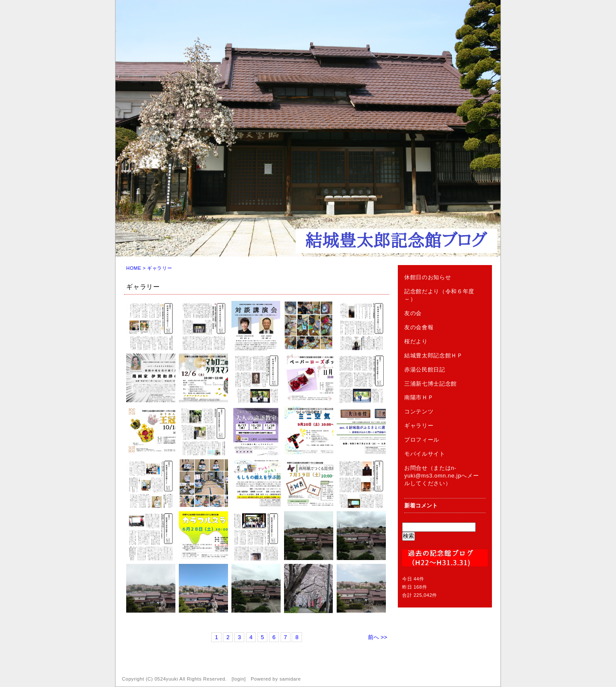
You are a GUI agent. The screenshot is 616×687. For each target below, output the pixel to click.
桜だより (416, 341)
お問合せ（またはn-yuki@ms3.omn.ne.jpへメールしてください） (441, 476)
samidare (290, 679)
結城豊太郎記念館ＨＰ (434, 355)
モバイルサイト (425, 454)
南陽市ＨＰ (419, 397)
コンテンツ (419, 411)
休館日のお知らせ (428, 277)
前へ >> (378, 637)
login (239, 679)
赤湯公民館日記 (425, 370)
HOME (134, 268)
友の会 (413, 313)
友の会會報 (419, 327)
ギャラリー (419, 426)
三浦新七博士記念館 (431, 384)
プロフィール (422, 440)
